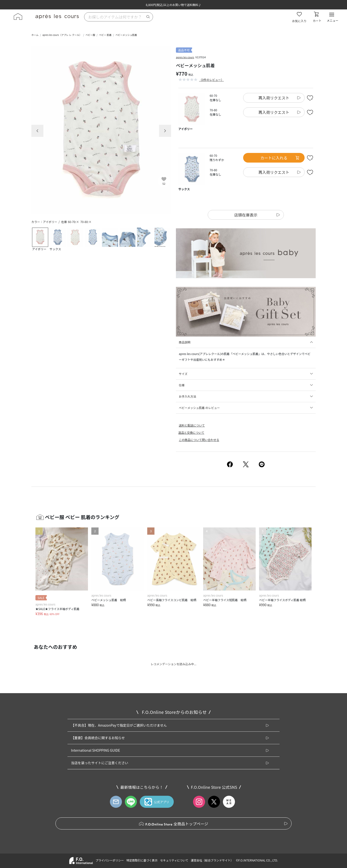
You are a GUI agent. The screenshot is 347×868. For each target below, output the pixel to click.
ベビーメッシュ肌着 (126, 35)
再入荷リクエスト (274, 98)
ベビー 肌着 (105, 35)
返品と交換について (191, 432)
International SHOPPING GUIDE (95, 750)
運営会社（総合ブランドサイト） (212, 860)
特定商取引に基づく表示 (142, 860)
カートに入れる (280, 158)
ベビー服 (90, 35)
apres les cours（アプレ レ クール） (62, 35)
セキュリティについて (174, 860)
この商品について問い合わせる (199, 440)
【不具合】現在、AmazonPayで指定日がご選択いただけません (119, 725)
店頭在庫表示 (246, 215)
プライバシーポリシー (110, 860)
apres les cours (185, 57)
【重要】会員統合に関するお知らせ (98, 738)
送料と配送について (192, 425)
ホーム (35, 35)
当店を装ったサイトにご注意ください (100, 763)
